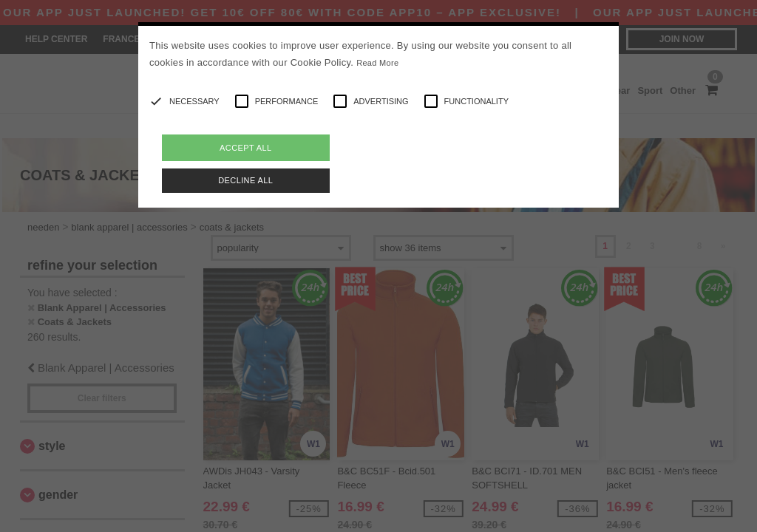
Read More (377, 63)
